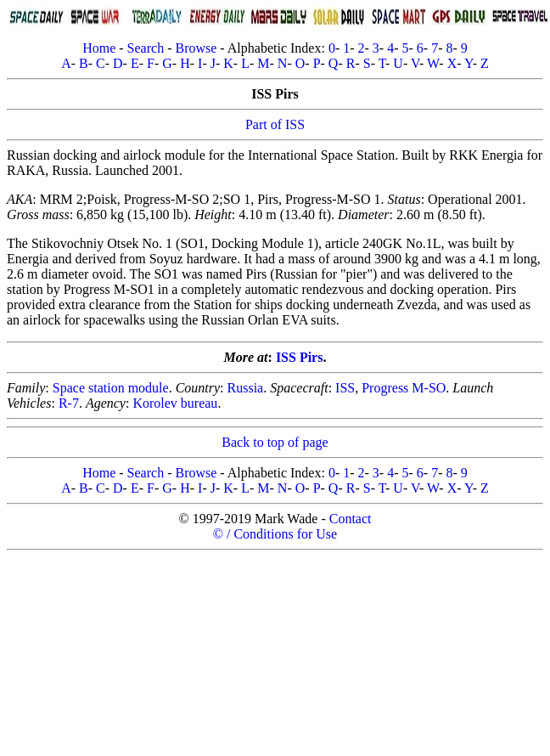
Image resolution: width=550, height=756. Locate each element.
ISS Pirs (300, 357)
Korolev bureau (175, 403)
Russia (246, 388)
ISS (345, 388)
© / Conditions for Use (275, 534)
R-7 (69, 403)
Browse (196, 48)
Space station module (111, 388)
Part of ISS (275, 124)
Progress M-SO (404, 388)
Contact (351, 519)
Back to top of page (275, 442)
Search (146, 48)
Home (99, 48)
